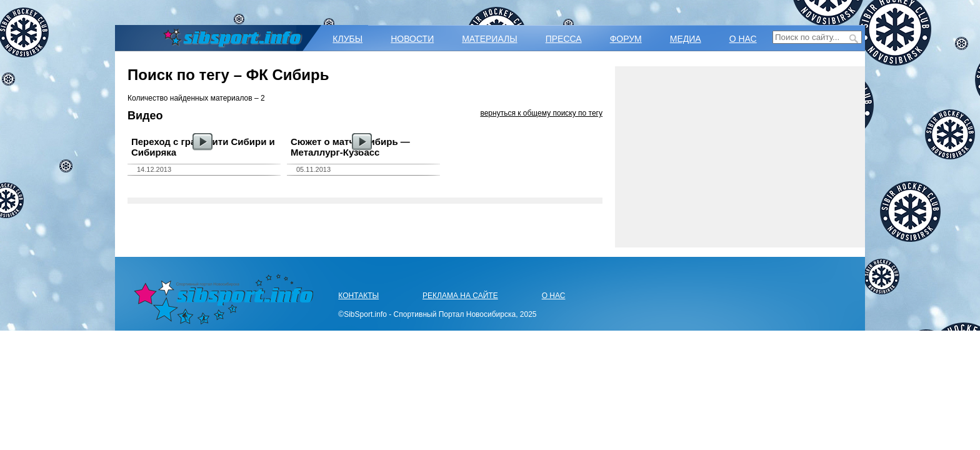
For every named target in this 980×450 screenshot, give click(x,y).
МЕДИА (686, 39)
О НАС (743, 39)
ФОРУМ (626, 39)
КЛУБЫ (347, 39)
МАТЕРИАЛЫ (489, 39)
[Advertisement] (740, 157)
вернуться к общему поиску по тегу (541, 113)
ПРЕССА (564, 39)
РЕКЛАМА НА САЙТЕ (460, 296)
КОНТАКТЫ (358, 296)
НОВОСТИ (412, 39)
